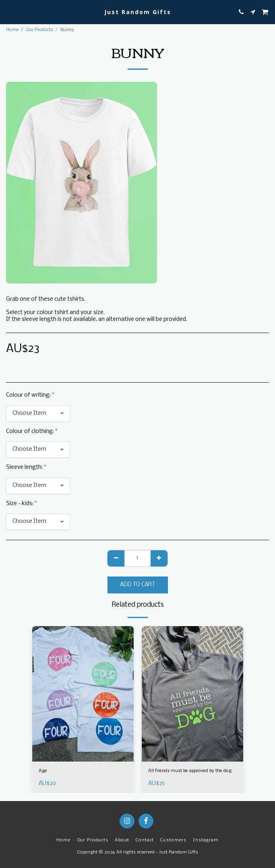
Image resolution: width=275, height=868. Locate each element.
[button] (9, 11)
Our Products (40, 30)
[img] (83, 694)
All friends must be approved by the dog (190, 771)
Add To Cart (137, 585)
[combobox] (38, 414)
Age (43, 771)
